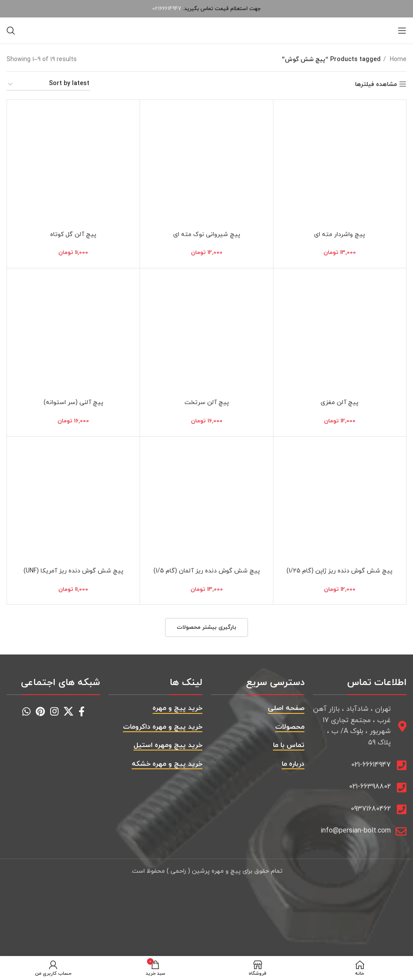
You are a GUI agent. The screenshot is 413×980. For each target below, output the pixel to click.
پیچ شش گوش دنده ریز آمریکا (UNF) (73, 571)
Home (397, 60)
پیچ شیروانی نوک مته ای (207, 235)
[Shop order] (48, 84)
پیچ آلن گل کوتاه (73, 235)
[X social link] (68, 711)
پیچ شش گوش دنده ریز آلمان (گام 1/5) (207, 571)
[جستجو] (11, 31)
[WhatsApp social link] (26, 711)
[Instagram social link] (54, 711)
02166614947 (167, 9)
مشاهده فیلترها (376, 84)
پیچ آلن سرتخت (207, 403)
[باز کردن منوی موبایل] (402, 31)
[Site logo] (207, 30)
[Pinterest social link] (40, 711)
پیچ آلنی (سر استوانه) (73, 403)
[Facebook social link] (82, 711)
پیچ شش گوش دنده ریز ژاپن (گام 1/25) (340, 571)
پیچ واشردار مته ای (340, 235)
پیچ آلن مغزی (340, 403)
